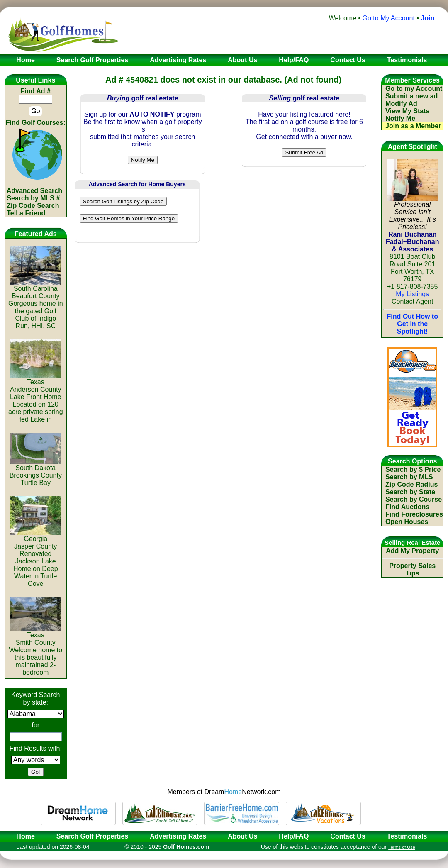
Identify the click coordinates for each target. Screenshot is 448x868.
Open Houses (407, 522)
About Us (242, 836)
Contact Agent (413, 301)
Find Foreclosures (414, 514)
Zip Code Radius (411, 484)
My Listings (412, 294)
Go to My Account (389, 18)
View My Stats (407, 111)
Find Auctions (407, 507)
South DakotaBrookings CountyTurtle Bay (36, 472)
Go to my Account (414, 89)
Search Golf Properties (92, 836)
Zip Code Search (33, 206)
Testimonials (407, 836)
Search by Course (414, 499)
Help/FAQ (294, 836)
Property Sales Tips (412, 569)
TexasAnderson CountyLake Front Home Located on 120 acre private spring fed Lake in (36, 398)
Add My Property (412, 551)
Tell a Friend (26, 213)
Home (23, 836)
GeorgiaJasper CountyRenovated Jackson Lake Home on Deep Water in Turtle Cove (35, 558)
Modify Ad (401, 104)
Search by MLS (409, 477)
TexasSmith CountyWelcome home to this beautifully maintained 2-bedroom (35, 651)
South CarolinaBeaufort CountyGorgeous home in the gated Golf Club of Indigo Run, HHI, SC (36, 304)
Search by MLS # (33, 198)
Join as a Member (413, 126)
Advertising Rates (178, 836)
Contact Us (348, 836)
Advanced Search (34, 191)
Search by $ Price (413, 469)
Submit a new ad (411, 96)
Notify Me (400, 118)
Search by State (410, 492)
